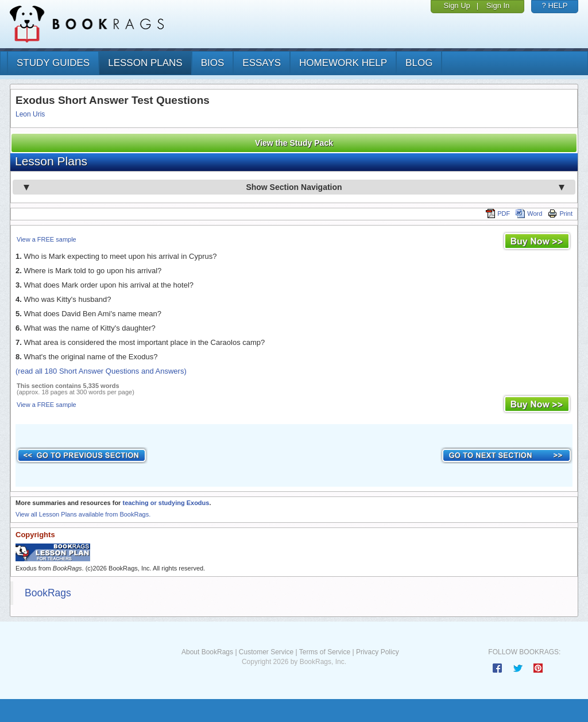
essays (262, 63)
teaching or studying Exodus (166, 503)
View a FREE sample (47, 239)
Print (560, 214)
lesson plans (145, 63)
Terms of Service (325, 652)
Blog (419, 63)
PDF (498, 214)
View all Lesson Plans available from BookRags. (83, 514)
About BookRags (207, 652)
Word (529, 214)
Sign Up (457, 5)
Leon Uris (30, 114)
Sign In (498, 5)
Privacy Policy (378, 652)
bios (213, 63)
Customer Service (266, 652)
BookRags (48, 593)
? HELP (555, 5)
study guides (53, 63)
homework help (343, 63)
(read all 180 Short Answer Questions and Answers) (101, 371)
